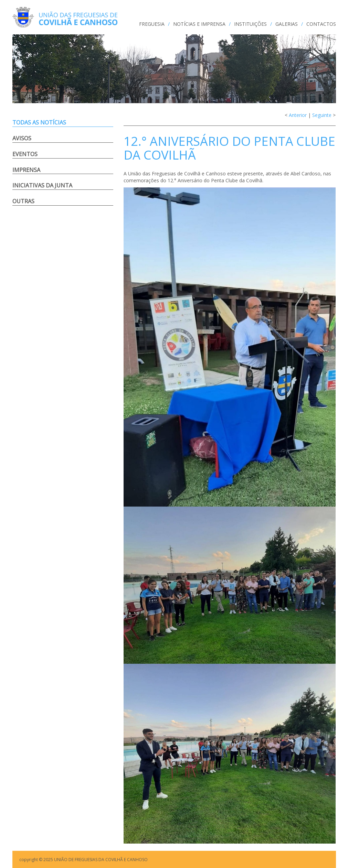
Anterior (298, 115)
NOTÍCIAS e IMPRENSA (199, 24)
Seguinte (322, 115)
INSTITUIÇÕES (250, 24)
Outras (23, 201)
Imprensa (26, 170)
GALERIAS (287, 24)
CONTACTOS (321, 24)
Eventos (25, 154)
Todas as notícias (39, 122)
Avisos (22, 138)
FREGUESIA (152, 24)
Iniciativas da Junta (42, 185)
